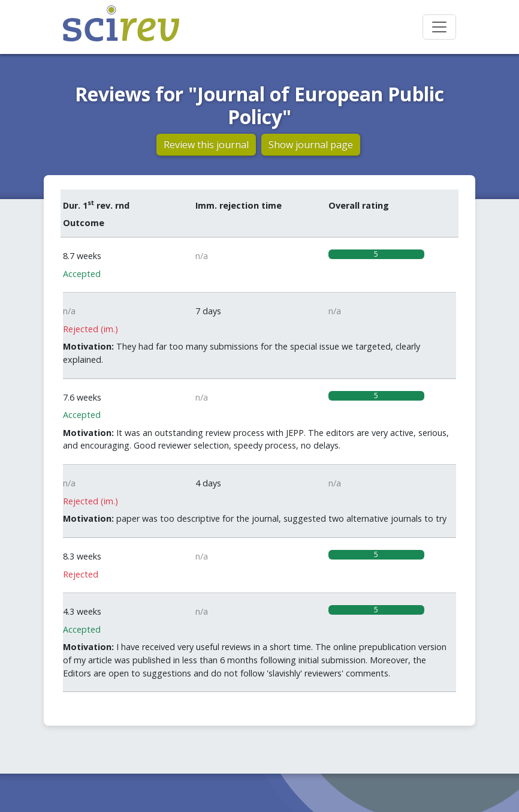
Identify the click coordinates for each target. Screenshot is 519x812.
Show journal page (311, 145)
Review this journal (206, 145)
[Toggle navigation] (439, 27)
